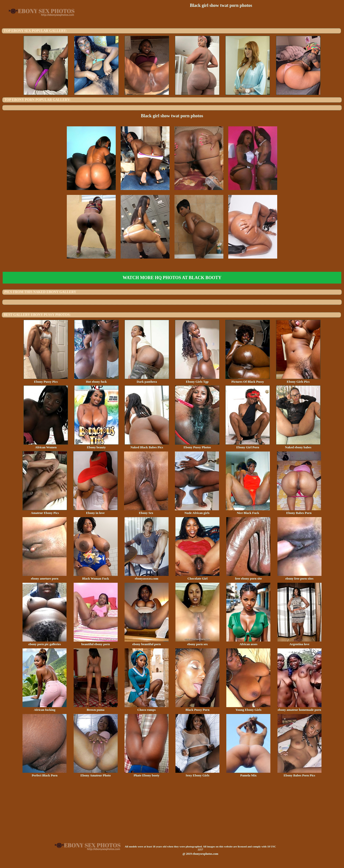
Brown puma (96, 708)
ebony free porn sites (299, 577)
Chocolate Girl (197, 577)
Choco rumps (147, 708)
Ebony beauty (96, 446)
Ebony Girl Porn (248, 446)
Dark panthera (147, 380)
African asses (248, 642)
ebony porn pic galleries (45, 642)
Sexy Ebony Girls (197, 774)
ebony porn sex (197, 642)
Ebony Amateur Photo (96, 774)
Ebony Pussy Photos (197, 446)
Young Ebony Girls (248, 708)
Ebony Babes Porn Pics (299, 774)
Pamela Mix (248, 774)
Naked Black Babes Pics (147, 446)
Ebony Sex (146, 511)
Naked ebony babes (298, 446)
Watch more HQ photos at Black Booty (172, 278)
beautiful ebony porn (96, 642)
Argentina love (299, 642)
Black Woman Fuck (96, 577)
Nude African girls (197, 511)
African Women (46, 446)
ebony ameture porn (45, 577)
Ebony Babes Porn (299, 511)
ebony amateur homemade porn (299, 708)
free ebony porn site (248, 577)
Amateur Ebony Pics (45, 511)
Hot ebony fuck (96, 380)
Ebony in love (95, 511)
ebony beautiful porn (147, 642)
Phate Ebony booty (147, 774)
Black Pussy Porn (197, 708)
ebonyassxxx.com (147, 577)
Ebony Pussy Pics (46, 380)
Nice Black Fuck (248, 511)
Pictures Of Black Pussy (248, 380)
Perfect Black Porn (45, 774)
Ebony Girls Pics (298, 380)
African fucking (45, 708)
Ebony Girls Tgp (197, 380)
